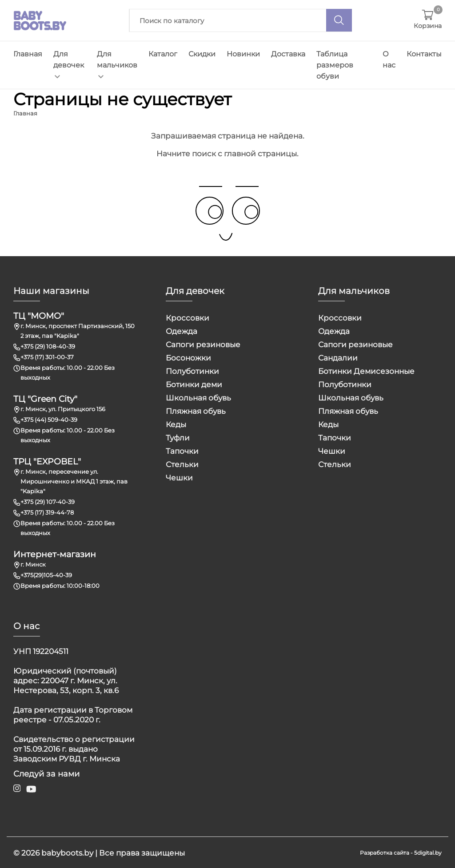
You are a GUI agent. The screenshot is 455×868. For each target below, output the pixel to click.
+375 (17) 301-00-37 (47, 357)
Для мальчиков (117, 64)
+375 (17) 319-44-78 (47, 512)
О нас (389, 59)
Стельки (182, 464)
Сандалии (338, 357)
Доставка (288, 54)
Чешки (179, 477)
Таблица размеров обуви (335, 65)
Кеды (176, 424)
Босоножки (188, 357)
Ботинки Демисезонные (366, 371)
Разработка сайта (385, 852)
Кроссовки (188, 317)
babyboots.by (67, 852)
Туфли (178, 437)
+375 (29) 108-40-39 (48, 346)
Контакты (424, 54)
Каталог (163, 54)
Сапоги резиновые (203, 344)
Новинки (243, 54)
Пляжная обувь (196, 411)
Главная (28, 54)
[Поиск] (339, 20)
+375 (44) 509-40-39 (49, 419)
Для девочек (69, 64)
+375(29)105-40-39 (46, 575)
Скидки (202, 54)
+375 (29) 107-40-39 (48, 501)
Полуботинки (192, 371)
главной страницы (260, 153)
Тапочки (182, 451)
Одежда (182, 331)
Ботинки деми (194, 384)
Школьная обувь (198, 397)
